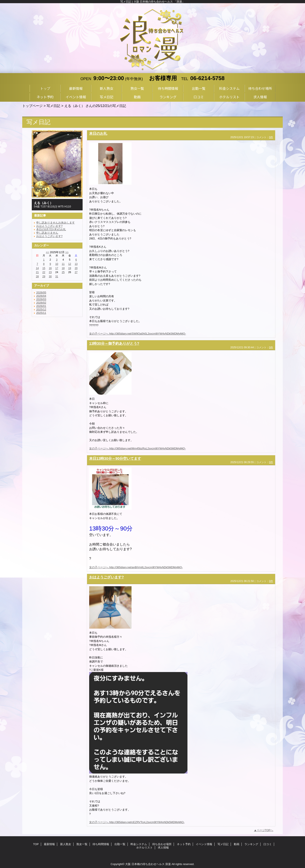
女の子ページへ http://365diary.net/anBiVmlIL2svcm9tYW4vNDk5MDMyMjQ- (136, 567)
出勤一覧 (120, 844)
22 (44, 272)
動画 (237, 844)
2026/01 (41, 306)
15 (44, 268)
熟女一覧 (82, 844)
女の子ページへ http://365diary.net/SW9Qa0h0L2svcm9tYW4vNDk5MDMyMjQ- (138, 334)
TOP (36, 844)
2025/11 (41, 313)
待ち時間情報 (101, 844)
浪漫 (168, 864)
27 (76, 272)
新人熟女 (66, 844)
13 (76, 264)
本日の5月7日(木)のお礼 (51, 229)
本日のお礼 (98, 133)
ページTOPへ (265, 830)
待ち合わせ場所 (162, 844)
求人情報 (163, 848)
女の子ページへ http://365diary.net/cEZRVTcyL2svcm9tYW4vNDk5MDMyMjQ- (137, 822)
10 (57, 264)
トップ (45, 88)
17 (57, 268)
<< (47, 252)
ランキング (251, 844)
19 (70, 268)
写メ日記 (53, 106)
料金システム (139, 844)
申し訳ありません (47, 233)
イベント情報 (204, 844)
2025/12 (41, 309)
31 (57, 276)
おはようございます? (49, 226)
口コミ (268, 844)
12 (70, 264)
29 (44, 276)
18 (63, 268)
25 (63, 272)
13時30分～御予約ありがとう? (114, 343)
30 (50, 276)
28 (37, 276)
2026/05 (41, 292)
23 (50, 272)
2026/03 (41, 299)
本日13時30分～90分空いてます (115, 458)
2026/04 (41, 296)
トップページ (32, 106)
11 (63, 264)
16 (50, 268)
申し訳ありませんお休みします (55, 223)
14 (37, 268)
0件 (271, 137)
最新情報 (49, 844)
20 (76, 268)
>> (67, 252)
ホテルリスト (144, 848)
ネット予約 (184, 844)
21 (37, 272)
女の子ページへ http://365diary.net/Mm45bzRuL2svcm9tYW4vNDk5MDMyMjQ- (137, 448)
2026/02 (41, 303)
